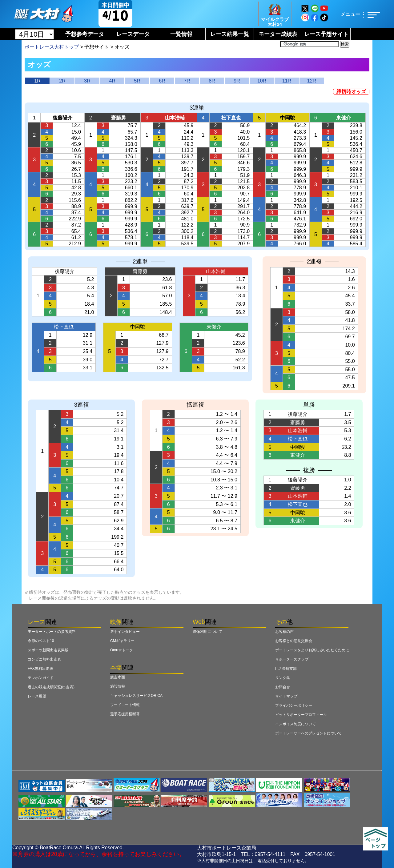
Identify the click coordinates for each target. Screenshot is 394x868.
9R (237, 81)
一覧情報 (181, 34)
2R (62, 81)
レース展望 (37, 696)
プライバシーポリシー (294, 705)
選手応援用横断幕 (125, 714)
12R (312, 81)
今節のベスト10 (41, 641)
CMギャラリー (122, 641)
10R (262, 81)
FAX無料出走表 (40, 669)
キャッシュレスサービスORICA (136, 696)
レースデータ (133, 34)
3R (87, 81)
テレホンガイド (41, 678)
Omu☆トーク (122, 650)
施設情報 (118, 686)
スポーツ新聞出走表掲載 (48, 650)
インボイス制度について (295, 724)
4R (112, 81)
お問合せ (283, 687)
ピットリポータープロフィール (301, 715)
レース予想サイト (326, 34)
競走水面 (118, 677)
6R (162, 81)
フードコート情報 (125, 705)
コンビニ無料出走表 (44, 659)
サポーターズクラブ (292, 659)
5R (137, 81)
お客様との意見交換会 (294, 641)
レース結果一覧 (230, 34)
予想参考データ (85, 34)
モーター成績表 (278, 34)
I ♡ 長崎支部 (286, 669)
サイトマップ (286, 696)
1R (37, 81)
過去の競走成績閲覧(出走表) (51, 687)
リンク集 (283, 678)
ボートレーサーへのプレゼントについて (308, 733)
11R (287, 81)
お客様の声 (284, 632)
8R (212, 81)
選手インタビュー (125, 632)
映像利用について (207, 632)
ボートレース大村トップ (52, 47)
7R (187, 81)
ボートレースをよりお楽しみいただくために (312, 650)
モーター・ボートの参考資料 (52, 632)
